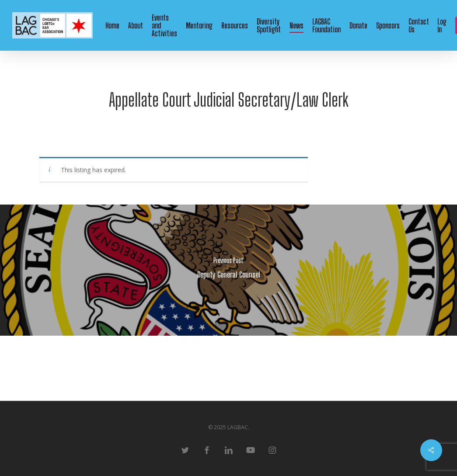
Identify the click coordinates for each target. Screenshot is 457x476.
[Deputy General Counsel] (228, 270)
